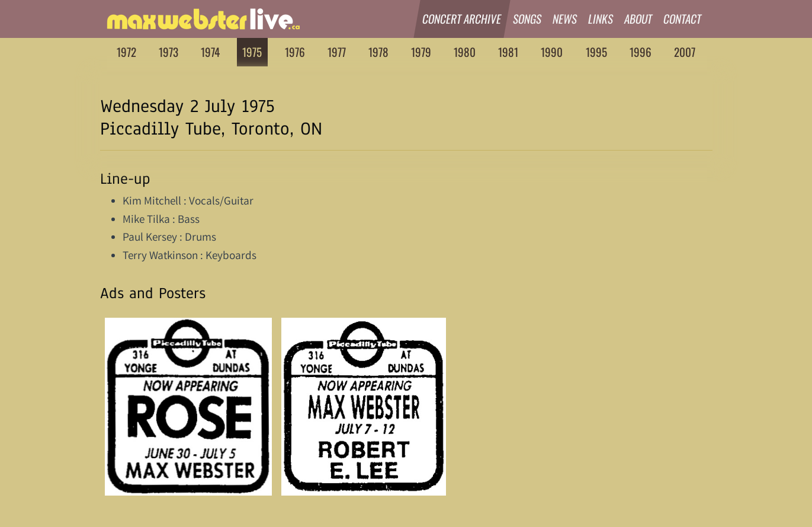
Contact (683, 19)
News (565, 19)
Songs (527, 19)
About (638, 19)
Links (601, 19)
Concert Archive (463, 19)
